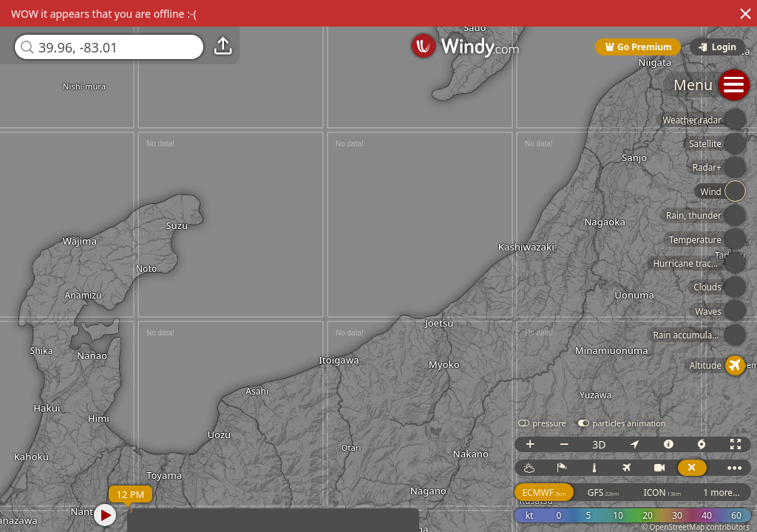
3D (599, 444)
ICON (663, 492)
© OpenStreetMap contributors (696, 527)
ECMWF (544, 492)
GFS (603, 492)
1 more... (722, 492)
